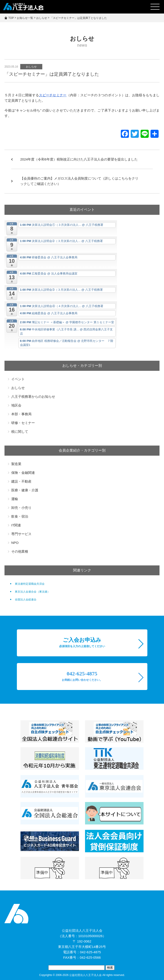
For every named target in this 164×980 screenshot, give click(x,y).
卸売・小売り (21, 508)
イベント (18, 379)
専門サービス (21, 534)
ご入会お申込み (82, 642)
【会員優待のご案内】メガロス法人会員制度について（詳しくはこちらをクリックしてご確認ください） (79, 181)
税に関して (20, 432)
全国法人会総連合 (26, 600)
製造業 (16, 464)
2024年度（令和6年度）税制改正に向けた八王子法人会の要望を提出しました (79, 159)
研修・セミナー (23, 423)
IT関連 (16, 525)
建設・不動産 (21, 481)
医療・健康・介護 (25, 490)
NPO (15, 543)
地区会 (16, 405)
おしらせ (31, 67)
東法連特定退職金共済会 (30, 584)
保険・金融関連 (23, 473)
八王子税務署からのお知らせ (33, 397)
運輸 (15, 499)
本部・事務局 (21, 414)
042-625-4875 (82, 676)
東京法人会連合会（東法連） (32, 592)
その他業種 (20, 551)
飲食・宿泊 (20, 516)
